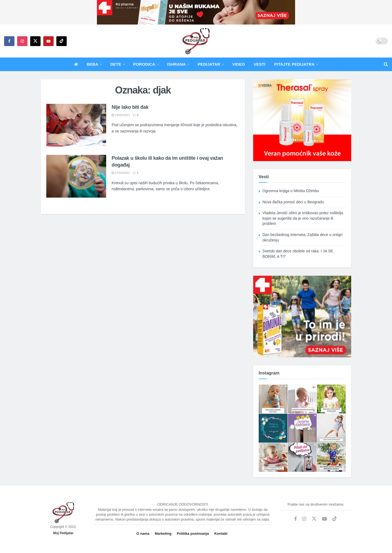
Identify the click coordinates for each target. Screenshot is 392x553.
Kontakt (221, 534)
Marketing (163, 534)
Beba (92, 64)
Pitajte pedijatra (294, 64)
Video (239, 64)
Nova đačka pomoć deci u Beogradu (293, 202)
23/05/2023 (121, 115)
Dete (116, 64)
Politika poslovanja (193, 534)
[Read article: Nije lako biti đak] (76, 125)
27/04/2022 (121, 173)
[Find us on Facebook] (9, 41)
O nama (143, 534)
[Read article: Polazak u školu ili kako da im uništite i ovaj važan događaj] (76, 176)
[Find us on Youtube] (48, 41)
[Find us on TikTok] (62, 41)
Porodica (144, 64)
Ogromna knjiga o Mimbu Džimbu (291, 191)
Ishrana (176, 64)
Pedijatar (209, 64)
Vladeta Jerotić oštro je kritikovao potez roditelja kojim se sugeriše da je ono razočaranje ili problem (303, 218)
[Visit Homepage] (196, 41)
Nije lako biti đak (130, 107)
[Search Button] (386, 64)
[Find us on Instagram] (22, 41)
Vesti (260, 64)
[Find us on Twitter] (35, 41)
